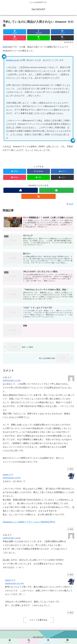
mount (6, 475)
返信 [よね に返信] (70, 469)
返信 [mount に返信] (70, 529)
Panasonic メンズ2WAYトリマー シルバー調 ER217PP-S (29, 522)
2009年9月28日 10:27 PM (14, 583)
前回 (5, 47)
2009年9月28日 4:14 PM (12, 478)
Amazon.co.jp (12, 60)
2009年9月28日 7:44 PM (12, 538)
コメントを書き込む (38, 620)
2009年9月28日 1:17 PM (12, 381)
